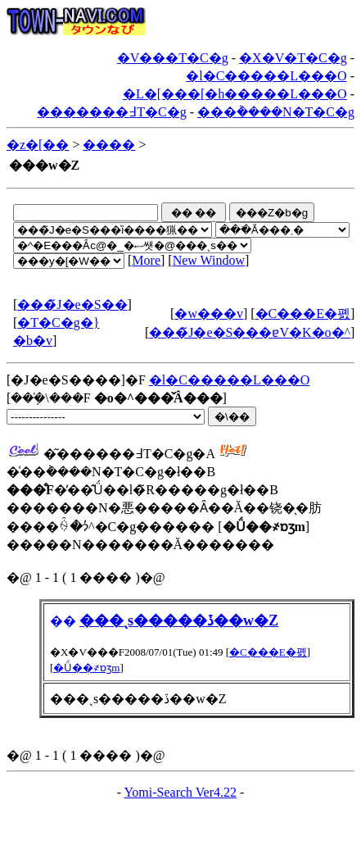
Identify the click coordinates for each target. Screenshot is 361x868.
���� (109, 145)
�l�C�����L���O (266, 76)
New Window (209, 260)
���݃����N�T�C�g (276, 112)
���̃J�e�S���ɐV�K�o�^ (250, 332)
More (146, 260)
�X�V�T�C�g (293, 58)
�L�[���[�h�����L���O (235, 94)
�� (63, 621)
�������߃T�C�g (111, 112)
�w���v (209, 314)
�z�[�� (38, 145)
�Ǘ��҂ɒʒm (86, 668)
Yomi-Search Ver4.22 (180, 792)
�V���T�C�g (173, 58)
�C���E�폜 (303, 314)
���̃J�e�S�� (72, 304)
